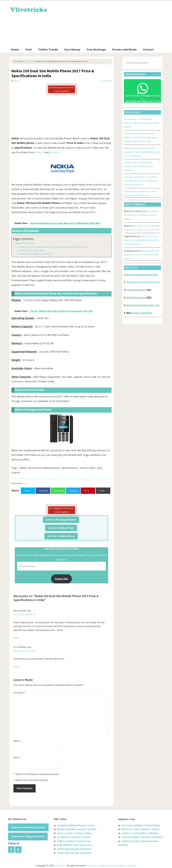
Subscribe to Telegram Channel (28, 836)
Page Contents (23, 239)
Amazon (54, 152)
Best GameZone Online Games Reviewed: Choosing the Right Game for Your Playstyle (142, 152)
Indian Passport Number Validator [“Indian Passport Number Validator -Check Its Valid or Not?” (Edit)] (142, 837)
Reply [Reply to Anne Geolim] (16, 638)
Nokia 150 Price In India (33, 250)
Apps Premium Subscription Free (143, 305)
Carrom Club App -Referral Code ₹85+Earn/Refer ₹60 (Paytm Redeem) (142, 240)
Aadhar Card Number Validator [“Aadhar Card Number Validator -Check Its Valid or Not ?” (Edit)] (140, 833)
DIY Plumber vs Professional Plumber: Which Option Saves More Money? (142, 123)
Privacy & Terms (118, 866)
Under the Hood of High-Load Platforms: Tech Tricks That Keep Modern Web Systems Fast (140, 137)
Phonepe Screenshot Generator (142, 275)
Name (17, 741)
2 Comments (106, 81)
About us (92, 866)
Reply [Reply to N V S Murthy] (16, 666)
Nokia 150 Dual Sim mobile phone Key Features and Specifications (54, 247)
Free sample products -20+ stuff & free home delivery (141, 215)
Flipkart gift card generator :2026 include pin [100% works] (141, 255)
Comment (19, 693)
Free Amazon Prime (136, 290)
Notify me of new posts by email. (32, 780)
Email (17, 757)
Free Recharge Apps (136, 297)
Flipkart (39, 152)
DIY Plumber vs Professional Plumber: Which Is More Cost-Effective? (139, 166)
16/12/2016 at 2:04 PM (25, 614)
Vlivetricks (28, 9)
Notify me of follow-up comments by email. (37, 774)
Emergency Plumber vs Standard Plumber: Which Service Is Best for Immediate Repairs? (141, 181)
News (25, 483)
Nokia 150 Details (25, 243)
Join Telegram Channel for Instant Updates (61, 510)
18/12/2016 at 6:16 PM (25, 651)
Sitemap (132, 866)
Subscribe (62, 579)
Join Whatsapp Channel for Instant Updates (61, 89)
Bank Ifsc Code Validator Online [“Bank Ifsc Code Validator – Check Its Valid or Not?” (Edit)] (140, 829)
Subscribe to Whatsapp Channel (28, 827)
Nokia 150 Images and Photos (36, 254)
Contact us (103, 866)
